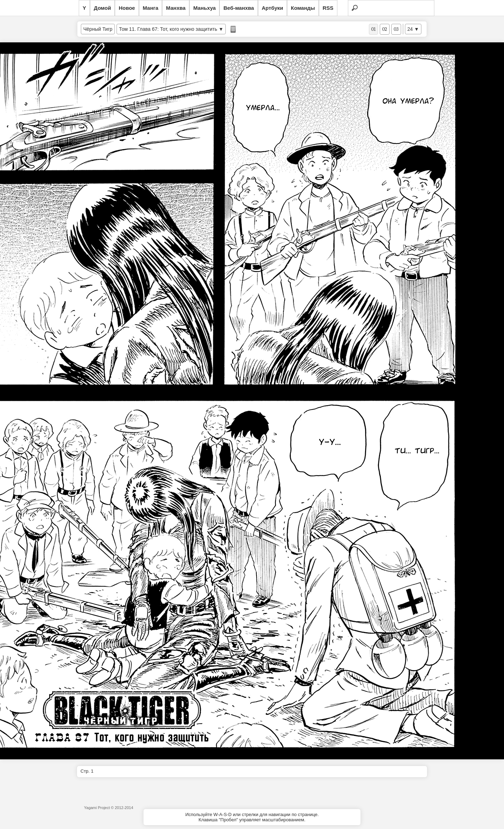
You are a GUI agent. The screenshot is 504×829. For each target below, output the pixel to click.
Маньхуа (204, 8)
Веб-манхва (239, 8)
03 (396, 29)
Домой (102, 8)
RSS (328, 8)
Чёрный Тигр (98, 29)
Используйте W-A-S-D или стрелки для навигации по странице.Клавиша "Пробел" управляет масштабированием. (252, 817)
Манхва (176, 8)
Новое (127, 8)
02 (385, 29)
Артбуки (272, 8)
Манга (151, 8)
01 (373, 29)
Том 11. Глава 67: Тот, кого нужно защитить (169, 29)
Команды (303, 8)
